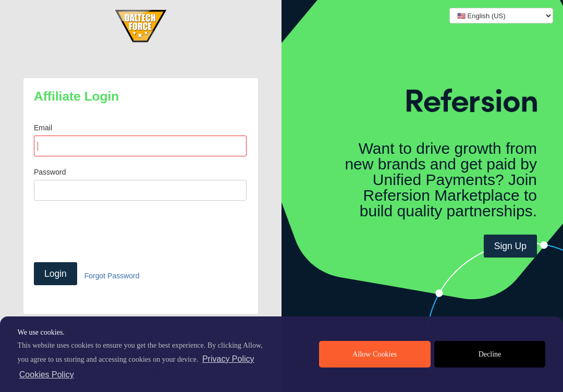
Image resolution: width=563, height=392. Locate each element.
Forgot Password (112, 276)
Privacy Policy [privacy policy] (228, 359)
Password (50, 172)
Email (43, 128)
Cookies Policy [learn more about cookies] (47, 375)
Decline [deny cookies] (490, 354)
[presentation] (113, 231)
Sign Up (510, 246)
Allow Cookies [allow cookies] (375, 354)
